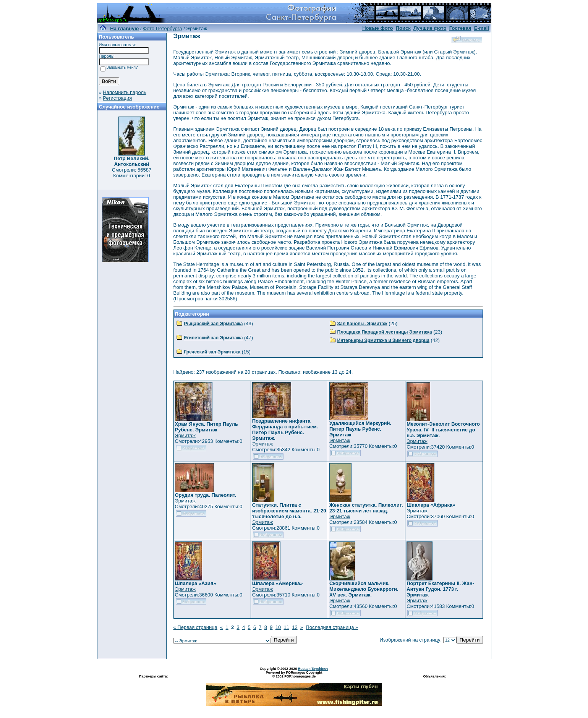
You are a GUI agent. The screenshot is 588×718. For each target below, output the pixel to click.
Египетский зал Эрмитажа (214, 338)
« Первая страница (195, 627)
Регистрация (117, 98)
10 (278, 627)
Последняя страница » (332, 627)
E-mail (482, 28)
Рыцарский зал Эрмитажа (214, 324)
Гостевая (460, 28)
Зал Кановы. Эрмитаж (362, 324)
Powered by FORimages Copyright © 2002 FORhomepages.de (294, 674)
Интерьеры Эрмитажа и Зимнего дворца (384, 340)
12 (295, 627)
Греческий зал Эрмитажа (212, 352)
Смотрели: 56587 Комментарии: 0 (132, 173)
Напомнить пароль (124, 92)
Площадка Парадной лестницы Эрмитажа (385, 332)
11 (286, 627)
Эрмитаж (185, 435)
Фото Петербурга (162, 28)
